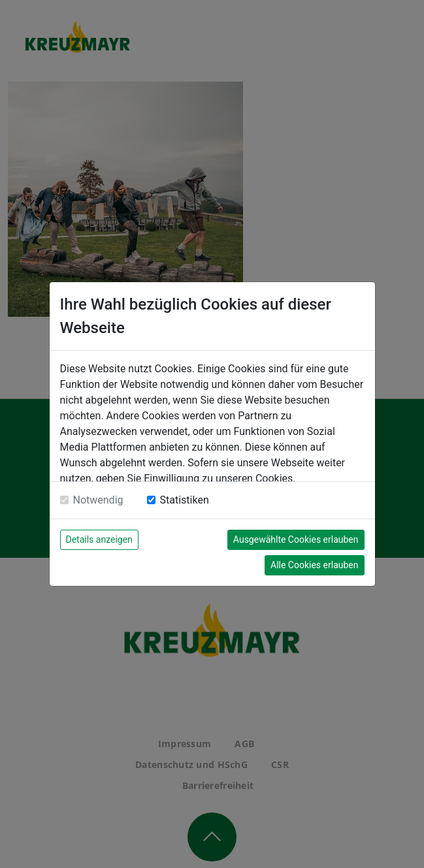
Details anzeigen (99, 539)
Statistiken (185, 500)
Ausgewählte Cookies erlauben (296, 539)
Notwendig (98, 500)
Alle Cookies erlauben (314, 565)
